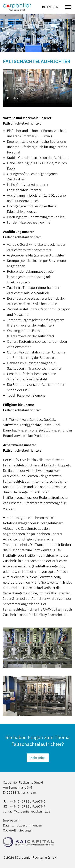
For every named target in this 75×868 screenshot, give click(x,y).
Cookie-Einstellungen (18, 830)
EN (49, 7)
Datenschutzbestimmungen (22, 825)
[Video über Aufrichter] (37, 88)
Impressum (11, 820)
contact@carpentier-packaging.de (27, 811)
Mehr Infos (38, 758)
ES (54, 7)
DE (44, 7)
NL (58, 7)
